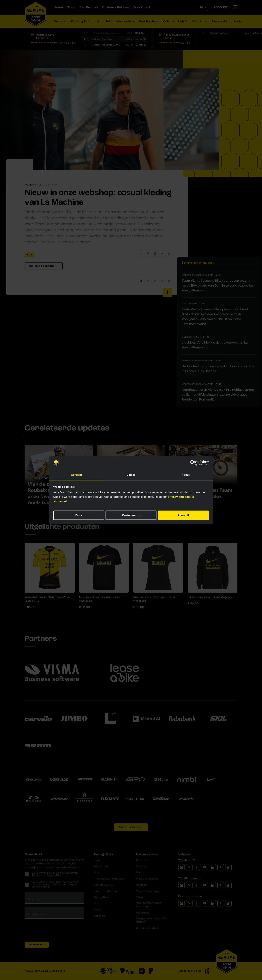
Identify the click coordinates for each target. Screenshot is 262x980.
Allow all (183, 515)
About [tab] (186, 475)
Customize (131, 515)
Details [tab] (131, 475)
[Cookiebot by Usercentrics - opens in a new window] (193, 463)
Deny (79, 515)
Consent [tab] (77, 475)
